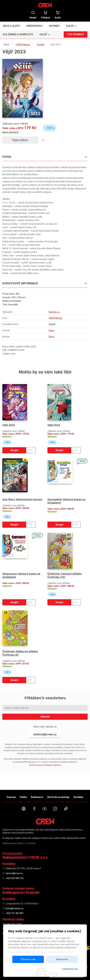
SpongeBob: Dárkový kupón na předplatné (66, 501)
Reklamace (37, 797)
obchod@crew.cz (45, 734)
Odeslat (45, 717)
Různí (52, 330)
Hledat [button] (33, 15)
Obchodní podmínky (58, 797)
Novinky (54, 26)
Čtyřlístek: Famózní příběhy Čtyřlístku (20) (65, 575)
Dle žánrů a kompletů (18, 34)
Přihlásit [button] (46, 15)
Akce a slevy (11, 26)
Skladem (7, 437)
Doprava (11, 797)
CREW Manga (55, 318)
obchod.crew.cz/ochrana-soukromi (45, 765)
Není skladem (11, 132)
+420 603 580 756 (15, 878)
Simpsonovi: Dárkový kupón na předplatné (21, 575)
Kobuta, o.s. (54, 312)
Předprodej (34, 26)
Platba (23, 797)
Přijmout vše (28, 959)
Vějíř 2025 (9, 425)
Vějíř (51, 324)
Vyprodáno (20, 140)
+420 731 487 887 (15, 913)
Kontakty (78, 797)
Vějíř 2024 (54, 425)
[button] (71, 26)
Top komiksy (75, 34)
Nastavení (62, 959)
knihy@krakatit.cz (15, 908)
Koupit (14, 450)
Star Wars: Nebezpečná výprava (22, 499)
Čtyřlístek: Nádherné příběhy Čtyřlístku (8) (20, 653)
